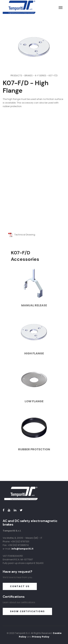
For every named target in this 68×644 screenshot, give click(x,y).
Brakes (29, 76)
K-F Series (41, 76)
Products (16, 76)
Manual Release (34, 305)
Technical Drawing (22, 235)
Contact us (20, 586)
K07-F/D (53, 76)
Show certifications (27, 611)
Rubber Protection (34, 449)
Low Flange (34, 401)
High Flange (34, 353)
